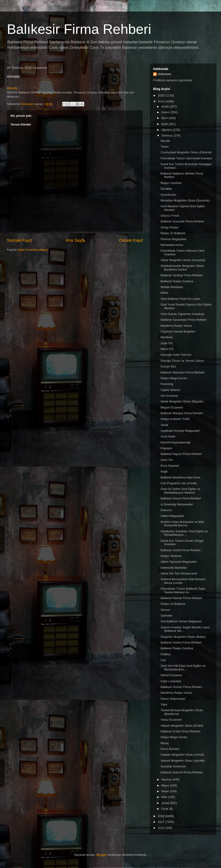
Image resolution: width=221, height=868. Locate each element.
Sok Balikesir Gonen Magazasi (181, 621)
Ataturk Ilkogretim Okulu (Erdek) (182, 726)
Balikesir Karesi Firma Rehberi (181, 498)
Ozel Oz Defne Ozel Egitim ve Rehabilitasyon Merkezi (180, 491)
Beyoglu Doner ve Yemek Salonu (182, 361)
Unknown (164, 74)
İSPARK (12, 88)
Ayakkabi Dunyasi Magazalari (180, 431)
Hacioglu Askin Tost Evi (176, 355)
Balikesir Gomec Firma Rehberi (181, 687)
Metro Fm (167, 349)
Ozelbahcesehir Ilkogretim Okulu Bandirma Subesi (182, 268)
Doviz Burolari (170, 749)
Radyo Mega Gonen (174, 378)
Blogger (102, 855)
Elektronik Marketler (174, 568)
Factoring (167, 384)
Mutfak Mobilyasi (172, 287)
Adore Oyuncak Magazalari (179, 562)
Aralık (166, 106)
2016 (161, 828)
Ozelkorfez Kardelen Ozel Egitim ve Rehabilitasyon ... (184, 533)
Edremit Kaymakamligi (175, 442)
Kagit (164, 471)
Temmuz (167, 135)
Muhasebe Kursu (172, 245)
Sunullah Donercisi (173, 766)
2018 (161, 816)
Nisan (166, 791)
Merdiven (167, 337)
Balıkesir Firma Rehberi (79, 29)
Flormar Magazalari (173, 239)
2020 (161, 95)
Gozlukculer (168, 195)
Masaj (164, 743)
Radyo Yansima (171, 183)
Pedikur (166, 654)
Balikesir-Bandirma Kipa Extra (180, 477)
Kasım (166, 112)
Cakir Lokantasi (171, 681)
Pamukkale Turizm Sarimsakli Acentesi (186, 158)
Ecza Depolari (170, 466)
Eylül (165, 124)
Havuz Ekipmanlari (173, 699)
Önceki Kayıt (131, 240)
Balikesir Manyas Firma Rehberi (182, 413)
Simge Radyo (169, 227)
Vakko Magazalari (172, 516)
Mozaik (165, 141)
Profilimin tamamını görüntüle (173, 80)
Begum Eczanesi (172, 407)
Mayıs (166, 785)
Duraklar (166, 189)
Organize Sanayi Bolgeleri (178, 331)
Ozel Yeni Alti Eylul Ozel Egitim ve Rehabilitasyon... (183, 668)
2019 (161, 101)
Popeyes (166, 448)
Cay (163, 660)
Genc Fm (167, 460)
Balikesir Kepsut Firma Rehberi (181, 454)
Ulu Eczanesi (169, 396)
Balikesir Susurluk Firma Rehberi (182, 221)
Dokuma (166, 510)
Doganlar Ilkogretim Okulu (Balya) (183, 637)
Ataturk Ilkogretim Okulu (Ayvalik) (183, 761)
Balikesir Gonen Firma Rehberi (181, 642)
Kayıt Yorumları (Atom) (33, 250)
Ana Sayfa (76, 240)
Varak (164, 425)
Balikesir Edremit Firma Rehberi (182, 772)
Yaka (164, 704)
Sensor (165, 610)
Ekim (165, 118)
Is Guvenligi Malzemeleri (177, 504)
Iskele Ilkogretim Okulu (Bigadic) (182, 401)
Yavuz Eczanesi (171, 720)
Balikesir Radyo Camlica (177, 281)
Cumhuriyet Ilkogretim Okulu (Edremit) (186, 152)
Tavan (164, 147)
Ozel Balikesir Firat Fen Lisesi (180, 299)
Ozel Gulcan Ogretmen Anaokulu (182, 314)
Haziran (167, 779)
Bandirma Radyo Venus (176, 326)
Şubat (166, 803)
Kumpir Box (168, 366)
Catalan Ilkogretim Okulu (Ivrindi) (182, 755)
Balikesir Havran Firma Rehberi (181, 598)
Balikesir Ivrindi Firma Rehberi (180, 550)
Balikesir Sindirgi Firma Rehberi (181, 275)
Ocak (165, 809)
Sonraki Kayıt (19, 240)
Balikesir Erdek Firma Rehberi (180, 731)
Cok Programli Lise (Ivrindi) (179, 483)
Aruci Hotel (168, 436)
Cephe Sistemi (170, 390)
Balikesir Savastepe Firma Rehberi (183, 320)
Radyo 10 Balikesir (173, 233)
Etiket (164, 293)
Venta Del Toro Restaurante (179, 573)
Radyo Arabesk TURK (175, 419)
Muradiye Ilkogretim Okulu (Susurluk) (185, 200)
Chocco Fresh (170, 216)
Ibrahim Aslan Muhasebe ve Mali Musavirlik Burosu (182, 524)
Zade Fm (166, 343)
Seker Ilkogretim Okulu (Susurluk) (183, 260)
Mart (165, 797)
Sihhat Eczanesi (171, 675)
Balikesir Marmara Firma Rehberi (182, 372)
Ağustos (167, 130)
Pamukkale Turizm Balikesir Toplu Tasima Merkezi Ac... (183, 590)
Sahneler (166, 616)
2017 (161, 822)
